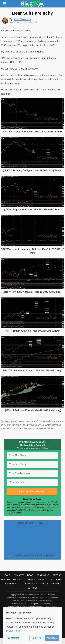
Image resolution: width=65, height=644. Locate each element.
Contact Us (43, 575)
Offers (45, 584)
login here (44, 448)
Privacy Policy (14, 631)
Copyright (56, 579)
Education (19, 579)
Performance (12, 584)
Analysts (19, 575)
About (7, 575)
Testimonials (30, 584)
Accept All (52, 638)
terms (34, 502)
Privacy (42, 579)
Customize (14, 638)
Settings (33, 588)
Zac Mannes (7, 421)
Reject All (36, 638)
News (30, 575)
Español (55, 584)
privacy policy (45, 502)
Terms (31, 579)
